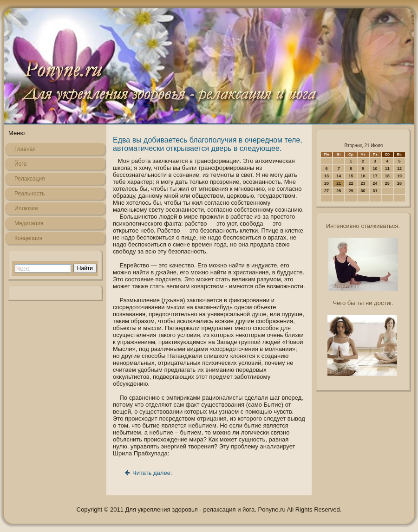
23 (363, 183)
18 (387, 176)
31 (375, 191)
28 (339, 191)
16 (363, 176)
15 (351, 176)
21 (339, 183)
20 (327, 183)
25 (387, 183)
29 (351, 191)
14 (339, 176)
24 (375, 183)
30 (363, 191)
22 (351, 183)
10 (375, 169)
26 (399, 183)
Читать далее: (152, 473)
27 (327, 191)
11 (387, 169)
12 (399, 169)
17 (375, 176)
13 (327, 176)
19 (399, 176)
